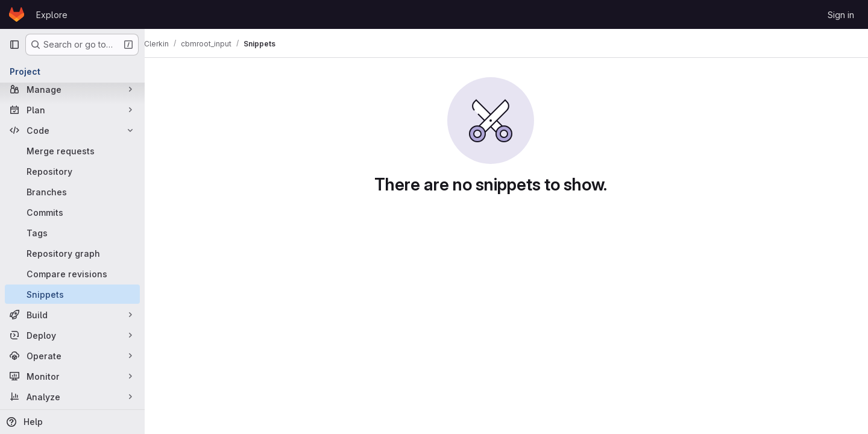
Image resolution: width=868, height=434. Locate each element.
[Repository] (72, 171)
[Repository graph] (72, 253)
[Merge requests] (72, 151)
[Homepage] (17, 14)
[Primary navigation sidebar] (14, 45)
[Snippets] (72, 294)
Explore (52, 15)
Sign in (841, 15)
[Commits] (72, 212)
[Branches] (72, 192)
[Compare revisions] (72, 274)
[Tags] (72, 233)
